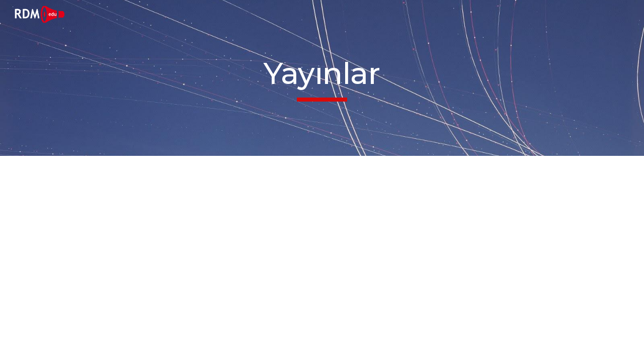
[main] (322, 78)
